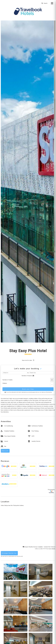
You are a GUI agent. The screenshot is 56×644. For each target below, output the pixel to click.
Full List (5, 451)
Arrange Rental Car (9, 553)
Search (46, 3)
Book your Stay (28, 389)
